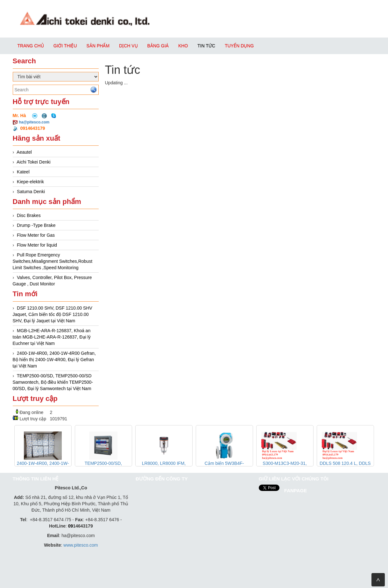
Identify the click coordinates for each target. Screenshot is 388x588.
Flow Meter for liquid (37, 245)
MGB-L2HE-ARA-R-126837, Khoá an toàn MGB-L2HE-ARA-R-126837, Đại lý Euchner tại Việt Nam (52, 337)
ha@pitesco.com (34, 122)
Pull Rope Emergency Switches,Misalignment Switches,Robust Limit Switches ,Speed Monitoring (53, 261)
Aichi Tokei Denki (33, 162)
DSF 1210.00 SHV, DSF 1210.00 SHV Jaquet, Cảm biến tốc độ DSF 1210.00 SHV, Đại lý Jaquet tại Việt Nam (53, 314)
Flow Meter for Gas (36, 235)
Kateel (23, 172)
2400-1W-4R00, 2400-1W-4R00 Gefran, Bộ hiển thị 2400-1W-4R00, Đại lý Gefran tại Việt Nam (54, 360)
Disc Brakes (29, 215)
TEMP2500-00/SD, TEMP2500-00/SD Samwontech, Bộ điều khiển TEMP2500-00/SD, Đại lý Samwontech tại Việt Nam (53, 382)
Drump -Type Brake (36, 225)
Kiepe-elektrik (30, 182)
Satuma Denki (31, 192)
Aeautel (24, 152)
